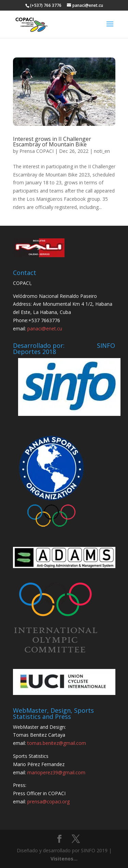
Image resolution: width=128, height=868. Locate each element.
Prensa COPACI (37, 151)
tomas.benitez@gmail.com (57, 743)
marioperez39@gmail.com (56, 772)
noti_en (102, 151)
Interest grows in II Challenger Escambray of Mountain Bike (52, 142)
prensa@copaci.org (48, 801)
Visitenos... (64, 859)
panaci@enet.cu (45, 328)
